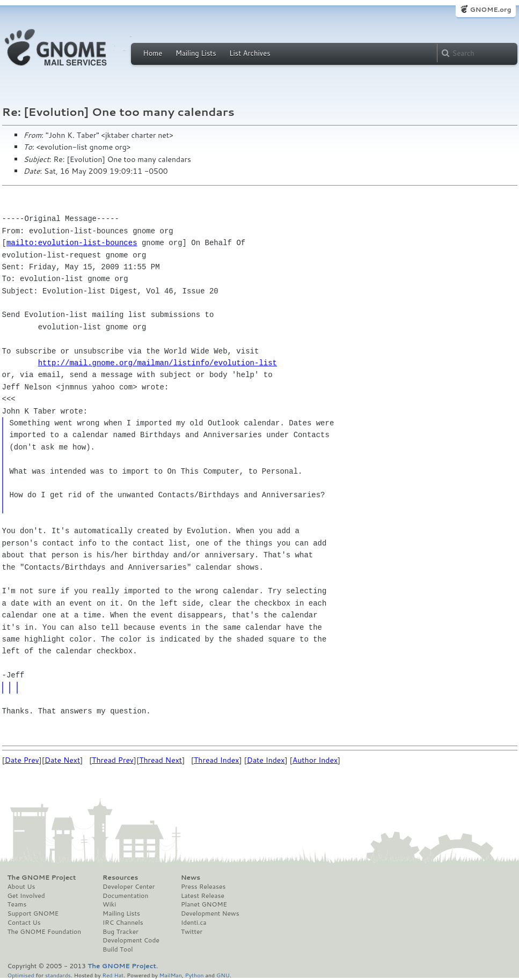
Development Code (131, 940)
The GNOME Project (42, 878)
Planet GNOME (204, 904)
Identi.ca (194, 923)
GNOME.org (490, 9)
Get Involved (26, 896)
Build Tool (118, 949)
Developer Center (129, 887)
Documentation (125, 896)
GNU (223, 975)
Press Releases (203, 887)
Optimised (21, 975)
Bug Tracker (120, 932)
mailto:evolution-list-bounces (72, 243)
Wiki (109, 904)
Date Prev (22, 760)
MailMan (171, 975)
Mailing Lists (196, 53)
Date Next (62, 760)
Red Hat (113, 975)
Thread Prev (113, 760)
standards (58, 975)
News (191, 878)
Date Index (266, 760)
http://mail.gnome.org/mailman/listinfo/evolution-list (158, 363)
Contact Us (24, 923)
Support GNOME (33, 913)
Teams (17, 904)
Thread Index (217, 760)
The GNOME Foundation (45, 932)
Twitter (192, 932)
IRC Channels (123, 923)
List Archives (250, 53)
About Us (21, 887)
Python (195, 975)
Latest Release (203, 896)
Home (153, 53)
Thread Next (160, 760)
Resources (120, 878)
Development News (210, 913)
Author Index (315, 760)
